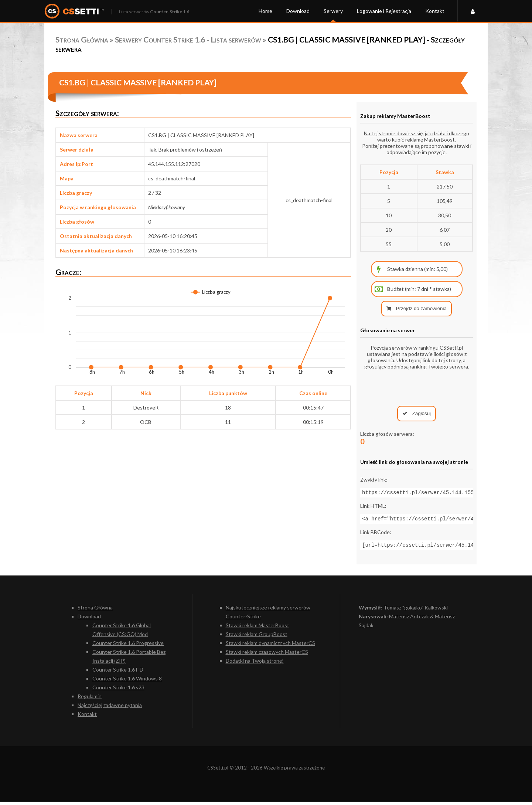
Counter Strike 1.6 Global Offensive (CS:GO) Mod (122, 633)
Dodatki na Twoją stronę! (255, 664)
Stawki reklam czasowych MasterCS (267, 655)
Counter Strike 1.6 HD (118, 673)
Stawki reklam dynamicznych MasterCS (270, 646)
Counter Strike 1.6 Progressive (128, 646)
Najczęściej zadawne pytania (110, 708)
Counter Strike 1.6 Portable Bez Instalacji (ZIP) (129, 660)
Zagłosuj (417, 413)
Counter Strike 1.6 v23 (118, 691)
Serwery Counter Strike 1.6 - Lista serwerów (188, 39)
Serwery (333, 11)
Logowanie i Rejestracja (384, 11)
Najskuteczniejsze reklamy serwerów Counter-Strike (268, 615)
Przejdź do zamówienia (417, 308)
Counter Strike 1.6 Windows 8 (127, 682)
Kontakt (435, 11)
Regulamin (90, 699)
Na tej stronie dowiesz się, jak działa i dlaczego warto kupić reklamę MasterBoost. (417, 136)
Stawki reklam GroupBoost (257, 637)
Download (298, 11)
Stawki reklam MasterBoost (258, 629)
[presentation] (417, 388)
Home (265, 11)
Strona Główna (82, 39)
